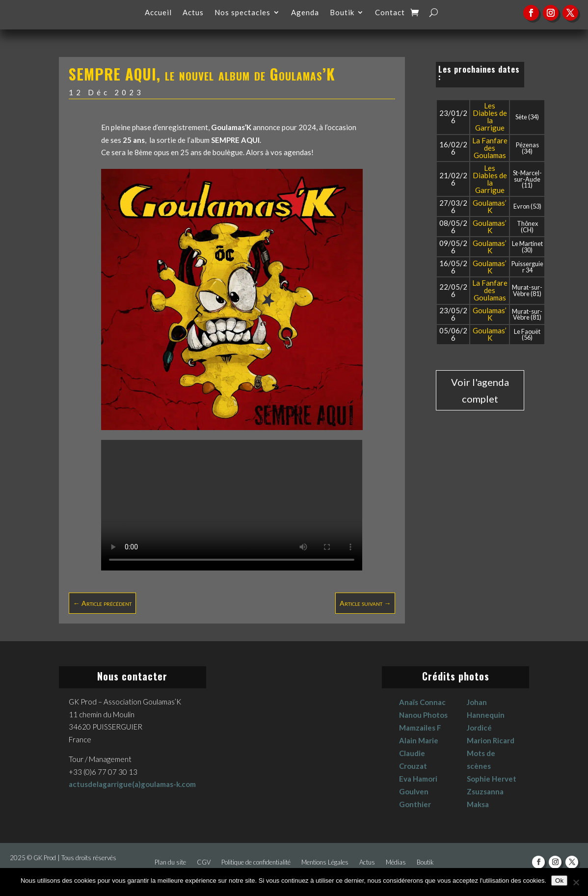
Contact (390, 13)
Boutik (342, 13)
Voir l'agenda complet (480, 390)
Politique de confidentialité (256, 862)
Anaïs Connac (422, 702)
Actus (193, 13)
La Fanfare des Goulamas (490, 148)
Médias (396, 862)
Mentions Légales (325, 862)
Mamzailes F (420, 728)
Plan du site (170, 862)
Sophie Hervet (492, 779)
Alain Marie (419, 740)
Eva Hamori (418, 779)
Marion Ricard (491, 740)
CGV (204, 862)
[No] (576, 882)
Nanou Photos (423, 715)
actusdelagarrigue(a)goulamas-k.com (132, 784)
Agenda (305, 13)
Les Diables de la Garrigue (490, 117)
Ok (559, 881)
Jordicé (479, 728)
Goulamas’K (490, 206)
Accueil (158, 13)
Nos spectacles (242, 13)
